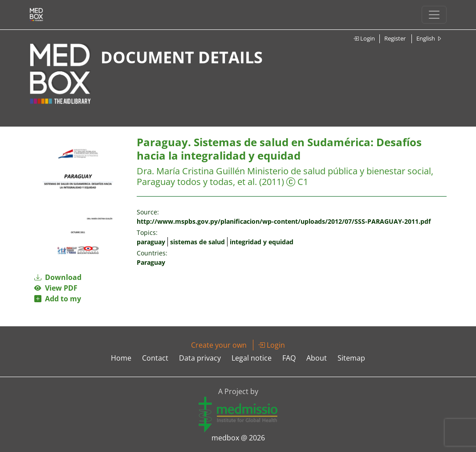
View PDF (56, 288)
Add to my (58, 299)
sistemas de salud (197, 242)
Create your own (219, 345)
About (317, 358)
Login (364, 38)
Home (121, 358)
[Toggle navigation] (434, 15)
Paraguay (151, 262)
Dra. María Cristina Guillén (192, 171)
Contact (155, 358)
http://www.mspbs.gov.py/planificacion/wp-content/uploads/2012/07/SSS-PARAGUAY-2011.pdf (284, 221)
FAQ (289, 358)
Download (58, 277)
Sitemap (351, 358)
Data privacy (200, 358)
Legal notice (252, 358)
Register (395, 38)
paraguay (151, 242)
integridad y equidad (262, 242)
